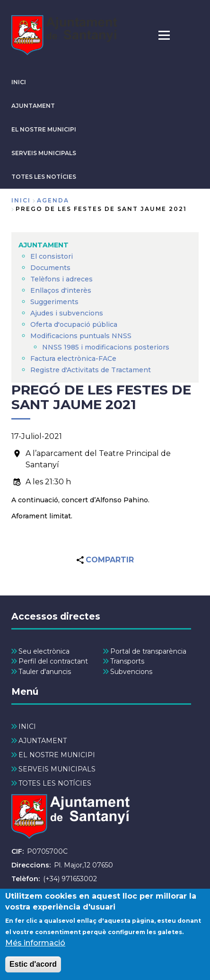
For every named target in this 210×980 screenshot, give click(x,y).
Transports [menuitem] (127, 661)
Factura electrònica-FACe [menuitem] (73, 359)
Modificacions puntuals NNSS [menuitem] (81, 336)
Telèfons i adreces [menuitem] (61, 279)
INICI (19, 82)
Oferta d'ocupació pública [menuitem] (74, 324)
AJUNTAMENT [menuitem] (44, 245)
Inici (21, 200)
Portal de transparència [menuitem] (148, 651)
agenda (53, 200)
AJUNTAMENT (33, 106)
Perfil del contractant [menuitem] (53, 661)
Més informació (35, 949)
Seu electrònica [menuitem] (44, 651)
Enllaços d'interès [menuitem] (61, 290)
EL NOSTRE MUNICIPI (44, 129)
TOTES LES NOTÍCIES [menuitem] (55, 783)
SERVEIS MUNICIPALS (44, 153)
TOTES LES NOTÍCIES (44, 177)
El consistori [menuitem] (52, 256)
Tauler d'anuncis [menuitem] (45, 672)
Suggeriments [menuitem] (54, 302)
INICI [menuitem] (27, 726)
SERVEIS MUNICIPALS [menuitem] (57, 769)
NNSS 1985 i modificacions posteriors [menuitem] (107, 347)
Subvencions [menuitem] (131, 672)
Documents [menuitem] (50, 268)
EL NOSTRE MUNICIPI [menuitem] (57, 755)
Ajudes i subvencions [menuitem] (67, 313)
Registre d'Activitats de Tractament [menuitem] (91, 370)
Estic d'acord (33, 971)
